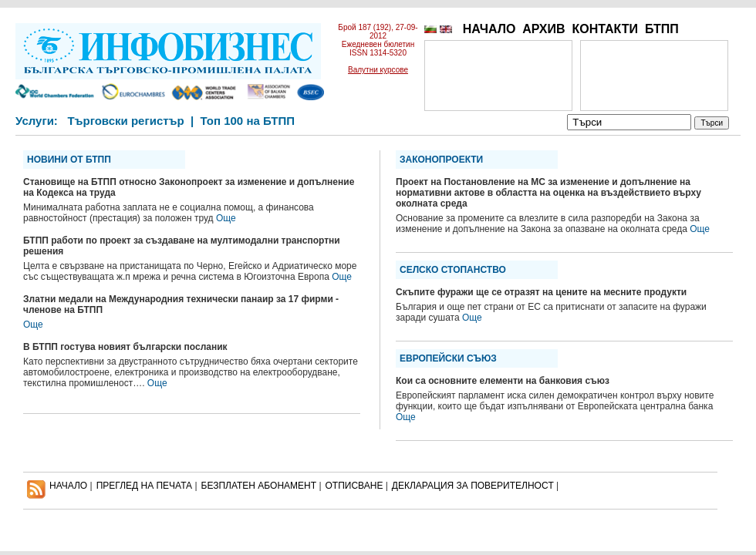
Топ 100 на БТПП (248, 121)
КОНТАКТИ (605, 29)
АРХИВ (543, 29)
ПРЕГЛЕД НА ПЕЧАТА (144, 486)
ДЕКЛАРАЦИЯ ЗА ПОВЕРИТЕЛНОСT (473, 486)
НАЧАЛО (489, 29)
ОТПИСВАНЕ (354, 486)
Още (226, 218)
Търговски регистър (125, 121)
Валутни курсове (378, 70)
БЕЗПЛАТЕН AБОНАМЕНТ (259, 486)
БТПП (662, 29)
